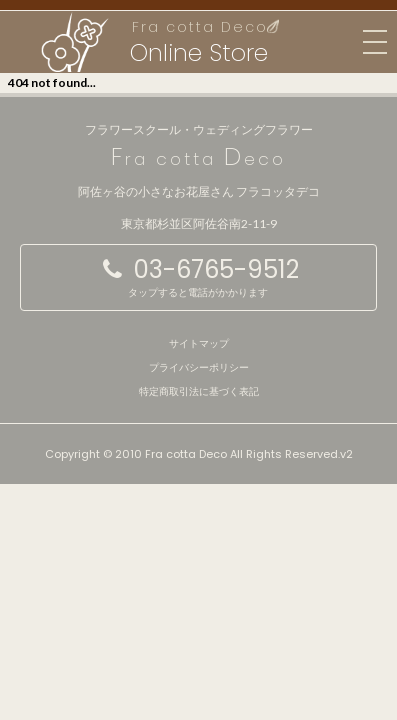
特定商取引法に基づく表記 (199, 391)
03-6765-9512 (198, 276)
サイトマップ (199, 343)
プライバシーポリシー (199, 367)
